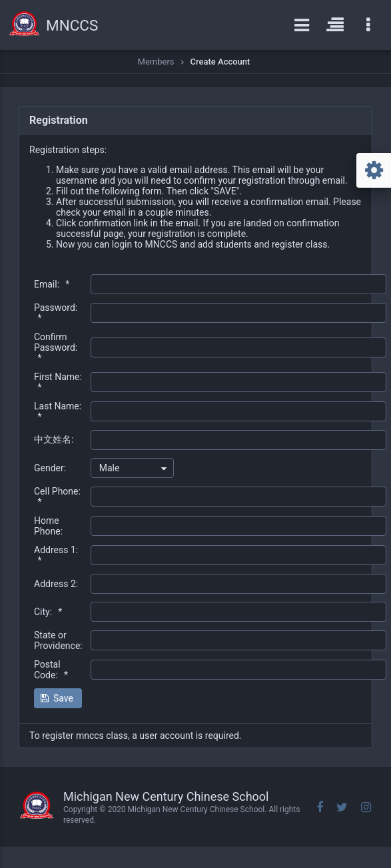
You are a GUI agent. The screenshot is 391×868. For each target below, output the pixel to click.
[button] (58, 698)
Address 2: (56, 584)
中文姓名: (54, 439)
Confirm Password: (56, 347)
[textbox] (238, 284)
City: (48, 612)
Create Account (220, 62)
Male (110, 468)
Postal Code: (51, 670)
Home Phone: (48, 526)
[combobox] (132, 468)
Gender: (50, 468)
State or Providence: (58, 640)
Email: (52, 284)
